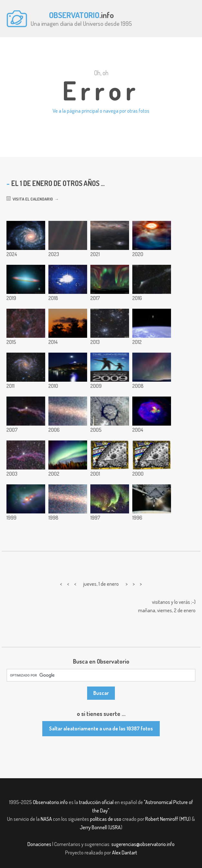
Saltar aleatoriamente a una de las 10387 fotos (101, 728)
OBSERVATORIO (74, 15)
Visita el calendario (30, 199)
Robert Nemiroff (162, 819)
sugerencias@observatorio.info (143, 844)
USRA (115, 827)
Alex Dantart (125, 852)
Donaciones (39, 844)
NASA (46, 819)
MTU (185, 819)
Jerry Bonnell (93, 827)
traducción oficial (96, 802)
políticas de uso (106, 819)
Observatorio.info (50, 802)
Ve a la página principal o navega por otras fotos (101, 111)
